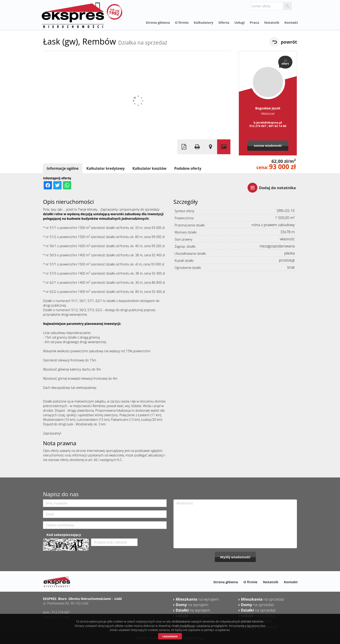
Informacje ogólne (63, 168)
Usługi (239, 22)
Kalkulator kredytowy (105, 168)
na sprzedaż (263, 599)
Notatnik (272, 22)
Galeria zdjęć (224, 147)
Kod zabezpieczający (64, 535)
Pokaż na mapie (210, 147)
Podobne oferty (188, 168)
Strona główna (158, 22)
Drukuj (197, 147)
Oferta (224, 22)
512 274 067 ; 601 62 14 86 (268, 126)
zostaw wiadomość (268, 146)
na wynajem (197, 599)
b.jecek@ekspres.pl (268, 122)
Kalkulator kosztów (150, 168)
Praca (254, 22)
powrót (289, 42)
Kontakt (291, 22)
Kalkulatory (203, 22)
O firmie (182, 22)
